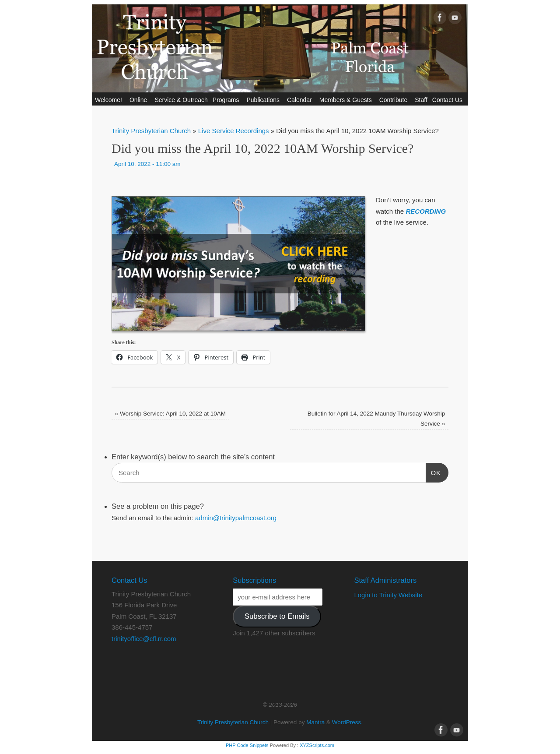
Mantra (315, 722)
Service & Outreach (181, 100)
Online (140, 100)
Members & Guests (347, 100)
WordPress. (347, 722)
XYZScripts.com (317, 745)
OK (434, 472)
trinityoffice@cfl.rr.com (144, 639)
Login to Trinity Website (388, 595)
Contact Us (449, 100)
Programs (227, 100)
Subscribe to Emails (277, 616)
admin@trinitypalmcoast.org (236, 518)
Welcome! (110, 100)
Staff (421, 100)
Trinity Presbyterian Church (151, 131)
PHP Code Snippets (247, 745)
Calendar (301, 100)
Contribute (395, 100)
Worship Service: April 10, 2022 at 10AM (170, 414)
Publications (264, 100)
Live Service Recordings (234, 131)
